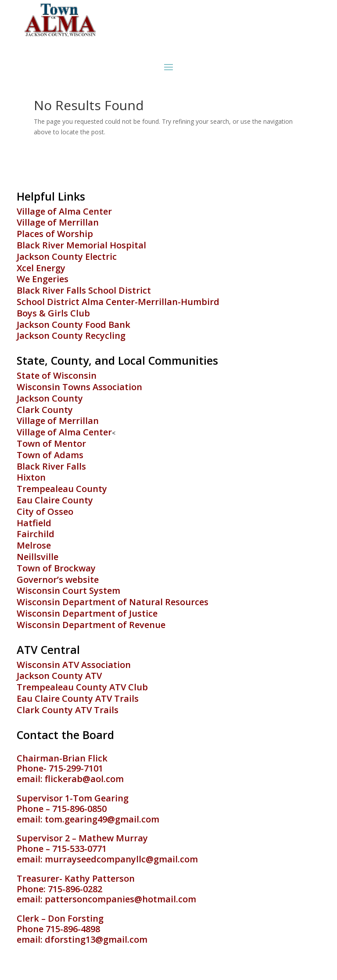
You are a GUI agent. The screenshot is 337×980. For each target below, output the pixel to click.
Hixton (31, 477)
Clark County (45, 410)
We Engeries (43, 279)
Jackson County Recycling (71, 336)
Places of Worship (55, 234)
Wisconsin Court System (68, 591)
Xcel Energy (41, 268)
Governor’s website (58, 580)
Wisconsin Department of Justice (87, 613)
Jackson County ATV (59, 676)
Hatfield (34, 523)
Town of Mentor (51, 443)
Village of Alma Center (64, 211)
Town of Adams (50, 455)
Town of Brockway (56, 568)
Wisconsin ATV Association (74, 665)
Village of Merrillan (58, 222)
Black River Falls (51, 466)
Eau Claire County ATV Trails (78, 698)
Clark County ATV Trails (68, 710)
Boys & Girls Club (53, 313)
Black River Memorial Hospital (81, 245)
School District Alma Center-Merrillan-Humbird (118, 302)
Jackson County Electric (67, 257)
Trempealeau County (62, 489)
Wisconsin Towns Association (79, 387)
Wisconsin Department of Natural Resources (113, 602)
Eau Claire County (55, 500)
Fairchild (36, 534)
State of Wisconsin (57, 375)
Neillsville (38, 557)
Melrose (34, 545)
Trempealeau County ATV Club (82, 687)
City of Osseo (45, 512)
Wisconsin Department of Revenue (91, 625)
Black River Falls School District (84, 290)
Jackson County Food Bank (73, 325)
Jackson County (50, 398)
